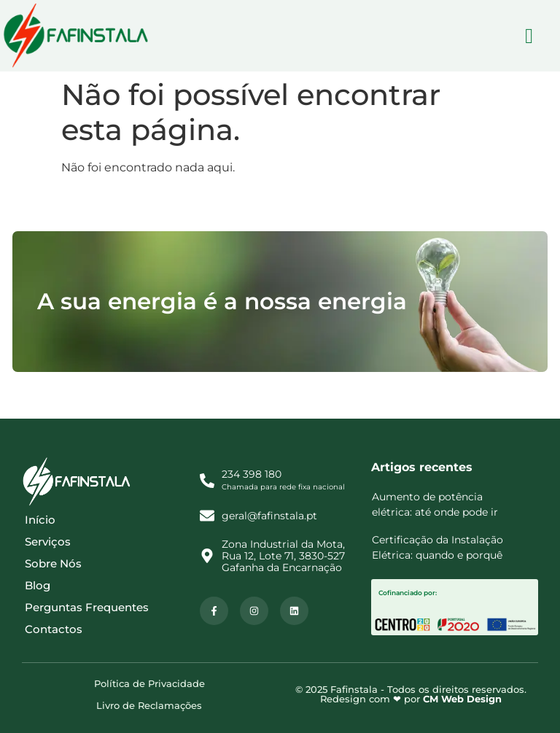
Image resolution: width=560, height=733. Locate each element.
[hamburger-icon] (529, 36)
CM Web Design (462, 699)
